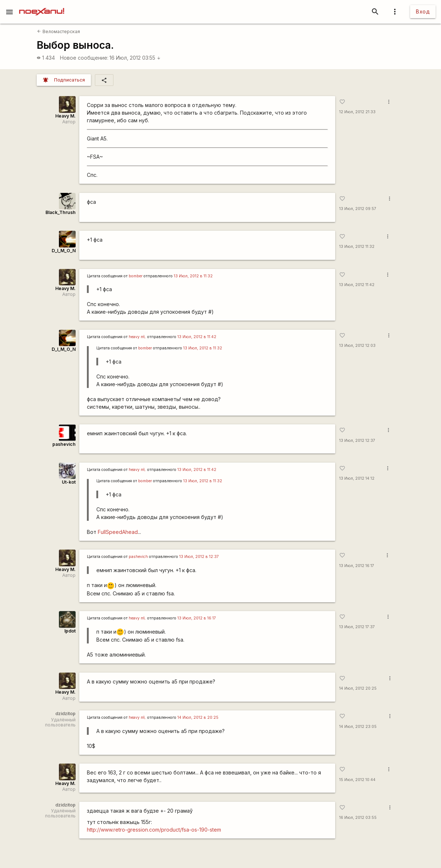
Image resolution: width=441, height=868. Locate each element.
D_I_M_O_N (64, 251)
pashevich (64, 444)
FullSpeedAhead (118, 532)
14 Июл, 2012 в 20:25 (198, 718)
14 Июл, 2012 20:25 (358, 688)
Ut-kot (69, 482)
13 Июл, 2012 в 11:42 (197, 337)
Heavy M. (65, 116)
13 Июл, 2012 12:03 (357, 346)
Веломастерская (58, 31)
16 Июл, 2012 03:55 (135, 58)
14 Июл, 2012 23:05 (358, 727)
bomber (136, 276)
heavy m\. (137, 337)
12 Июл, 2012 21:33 (357, 112)
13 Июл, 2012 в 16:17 (197, 618)
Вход (423, 11)
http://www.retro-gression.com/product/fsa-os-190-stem (154, 830)
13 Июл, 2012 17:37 (357, 627)
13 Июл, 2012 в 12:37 (199, 557)
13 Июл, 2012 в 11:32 (193, 276)
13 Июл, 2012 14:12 (357, 478)
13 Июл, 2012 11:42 (357, 285)
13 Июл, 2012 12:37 (357, 441)
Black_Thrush (61, 212)
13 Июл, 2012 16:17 (357, 566)
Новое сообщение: (84, 58)
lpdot (70, 631)
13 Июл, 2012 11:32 (357, 247)
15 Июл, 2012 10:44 (357, 780)
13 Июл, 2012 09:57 (358, 209)
